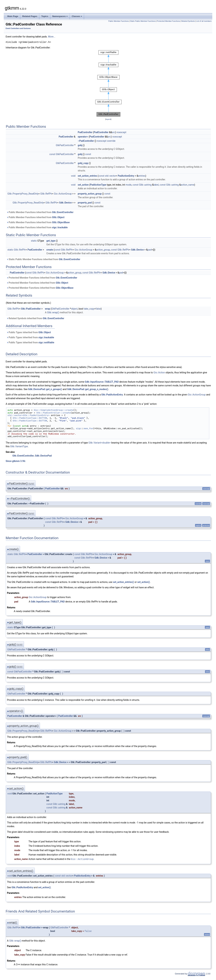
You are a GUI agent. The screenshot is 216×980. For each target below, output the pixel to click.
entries (142, 176)
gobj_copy (83, 163)
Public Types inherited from (29, 332)
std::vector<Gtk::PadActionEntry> (29, 415)
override (111, 141)
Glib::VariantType (19, 446)
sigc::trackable (60, 227)
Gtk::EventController (63, 212)
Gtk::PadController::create (54, 413)
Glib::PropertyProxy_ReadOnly (23, 194)
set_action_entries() (123, 582)
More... (52, 37)
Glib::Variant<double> (100, 443)
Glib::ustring (145, 185)
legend (108, 119)
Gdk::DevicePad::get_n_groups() (45, 389)
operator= (83, 137)
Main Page (13, 16)
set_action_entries (87, 176)
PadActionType (98, 185)
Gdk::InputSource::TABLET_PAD (102, 382)
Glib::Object (58, 217)
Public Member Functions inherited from (40, 212)
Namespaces (60, 16)
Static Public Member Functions (143, 21)
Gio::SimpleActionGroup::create (53, 410)
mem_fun (89, 428)
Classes (77, 16)
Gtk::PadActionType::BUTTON (30, 418)
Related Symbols (188, 21)
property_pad (85, 203)
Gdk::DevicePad (43, 456)
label (156, 185)
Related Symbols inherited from (35, 318)
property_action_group (90, 194)
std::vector (110, 176)
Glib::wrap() (53, 312)
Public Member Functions (119, 21)
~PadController (86, 141)
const (52, 154)
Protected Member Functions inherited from (42, 278)
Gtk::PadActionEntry (112, 395)
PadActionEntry (126, 176)
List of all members (204, 21)
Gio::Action (159, 372)
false (98, 309)
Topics (45, 16)
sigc (79, 428)
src (114, 132)
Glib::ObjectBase (61, 222)
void (73, 176)
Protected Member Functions (169, 21)
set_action (83, 185)
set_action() (144, 582)
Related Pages (30, 16)
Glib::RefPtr (46, 194)
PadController (85, 132)
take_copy (89, 309)
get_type (51, 241)
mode (129, 185)
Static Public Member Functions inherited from (43, 259)
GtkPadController (65, 145)
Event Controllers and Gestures (18, 28)
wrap (48, 309)
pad (150, 250)
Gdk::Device (65, 203)
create (50, 250)
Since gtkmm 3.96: (16, 461)
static (34, 241)
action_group (103, 250)
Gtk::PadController (31, 309)
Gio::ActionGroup (63, 194)
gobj (80, 145)
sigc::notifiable (46, 342)
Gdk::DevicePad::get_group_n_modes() (88, 389)
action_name (187, 185)
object (74, 309)
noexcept (121, 132)
